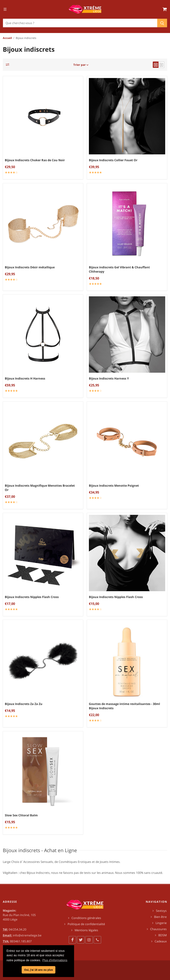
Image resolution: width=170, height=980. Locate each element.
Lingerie (161, 923)
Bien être (160, 917)
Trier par (81, 65)
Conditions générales (86, 918)
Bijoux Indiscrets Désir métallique (30, 267)
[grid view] (156, 65)
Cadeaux (161, 941)
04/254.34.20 (17, 929)
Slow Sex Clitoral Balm (21, 815)
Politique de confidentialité (86, 924)
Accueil (7, 38)
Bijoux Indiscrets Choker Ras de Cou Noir (35, 160)
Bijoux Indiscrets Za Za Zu (24, 704)
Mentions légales (86, 930)
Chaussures (158, 929)
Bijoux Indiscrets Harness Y (109, 378)
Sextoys (161, 911)
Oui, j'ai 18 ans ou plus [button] (38, 970)
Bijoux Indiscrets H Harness (25, 378)
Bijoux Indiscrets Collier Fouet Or (113, 160)
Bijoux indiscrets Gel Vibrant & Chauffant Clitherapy (119, 269)
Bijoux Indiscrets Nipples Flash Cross (32, 597)
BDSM (162, 935)
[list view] (161, 65)
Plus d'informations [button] (55, 960)
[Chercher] (80, 23)
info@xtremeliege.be (27, 935)
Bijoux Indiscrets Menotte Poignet (114, 486)
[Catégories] (9, 65)
